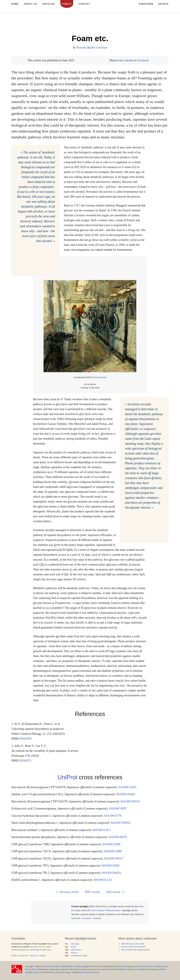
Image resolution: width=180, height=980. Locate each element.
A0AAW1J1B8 (111, 844)
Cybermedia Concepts (91, 972)
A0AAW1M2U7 (114, 859)
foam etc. (74, 953)
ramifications (76, 950)
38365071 (26, 761)
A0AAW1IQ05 (111, 866)
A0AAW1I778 (112, 816)
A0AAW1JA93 (127, 787)
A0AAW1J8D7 (118, 808)
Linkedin (128, 60)
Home (15, 4)
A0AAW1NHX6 (121, 823)
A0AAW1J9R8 (113, 851)
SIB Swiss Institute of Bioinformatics (104, 910)
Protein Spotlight (82, 966)
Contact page (34, 950)
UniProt (67, 777)
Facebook (143, 60)
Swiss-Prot (123, 966)
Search (163, 4)
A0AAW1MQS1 (112, 873)
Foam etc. (90, 38)
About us (31, 4)
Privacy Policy (31, 969)
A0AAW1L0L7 (101, 830)
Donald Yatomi (99, 377)
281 (156, 25)
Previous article (69, 892)
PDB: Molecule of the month (133, 944)
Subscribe (76, 918)
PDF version (92, 892)
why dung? (75, 944)
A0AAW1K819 (117, 837)
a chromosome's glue (79, 956)
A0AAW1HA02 (126, 794)
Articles (49, 4)
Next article (113, 892)
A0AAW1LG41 (103, 880)
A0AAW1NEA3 (130, 801)
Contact (84, 4)
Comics (67, 4)
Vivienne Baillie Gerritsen (92, 48)
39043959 (26, 739)
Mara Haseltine (127, 950)
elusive (73, 947)
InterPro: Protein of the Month (133, 947)
